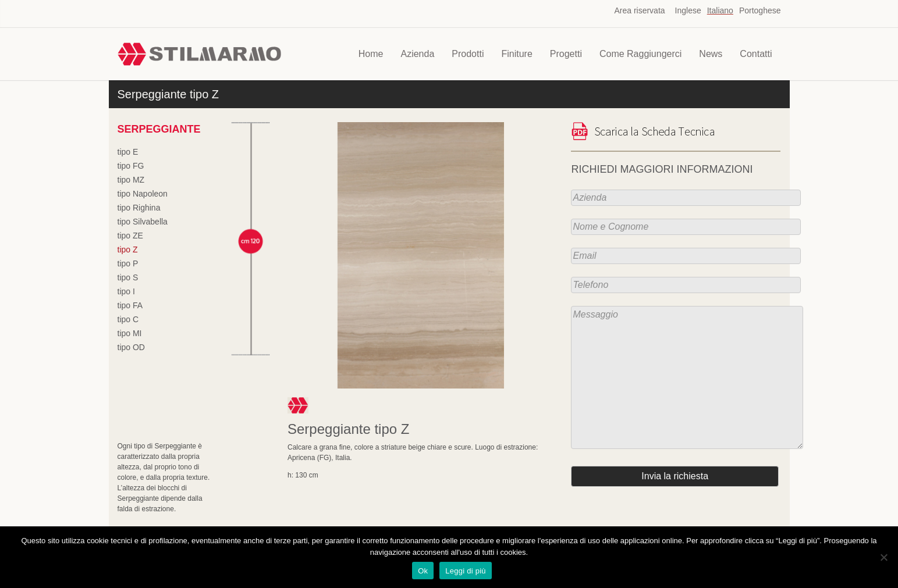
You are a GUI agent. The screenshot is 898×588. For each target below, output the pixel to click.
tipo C (128, 319)
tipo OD (131, 347)
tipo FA (130, 305)
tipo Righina (139, 208)
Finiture (517, 54)
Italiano (720, 10)
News (711, 54)
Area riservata (639, 10)
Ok (423, 571)
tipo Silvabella (143, 222)
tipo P (128, 263)
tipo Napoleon (143, 194)
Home (371, 54)
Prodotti (468, 54)
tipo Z (128, 250)
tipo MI (130, 333)
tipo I (126, 291)
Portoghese (760, 10)
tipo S (128, 277)
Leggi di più (466, 571)
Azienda (417, 54)
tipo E (128, 152)
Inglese (688, 10)
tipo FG (131, 166)
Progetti (566, 54)
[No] (883, 557)
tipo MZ (131, 180)
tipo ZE (130, 236)
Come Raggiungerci (640, 54)
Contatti (756, 54)
